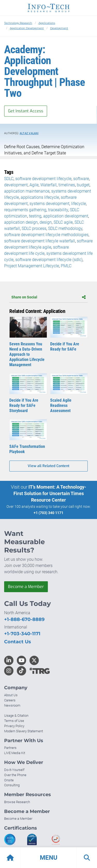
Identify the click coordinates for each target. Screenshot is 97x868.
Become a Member (26, 587)
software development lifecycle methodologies (46, 235)
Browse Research (17, 802)
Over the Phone (15, 775)
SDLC (9, 179)
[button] (48, 858)
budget (83, 185)
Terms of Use (14, 721)
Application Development (27, 28)
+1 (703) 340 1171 (48, 513)
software (81, 179)
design (46, 222)
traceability (58, 210)
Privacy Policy (14, 726)
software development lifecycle (43, 179)
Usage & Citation (16, 716)
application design (21, 222)
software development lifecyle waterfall (40, 241)
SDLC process (34, 228)
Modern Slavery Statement (24, 731)
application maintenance (27, 191)
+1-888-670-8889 (24, 619)
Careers (10, 700)
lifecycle (79, 204)
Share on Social (48, 297)
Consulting (12, 785)
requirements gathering (25, 210)
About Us (11, 695)
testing (35, 216)
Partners (10, 748)
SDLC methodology (65, 228)
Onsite (9, 780)
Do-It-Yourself (14, 770)
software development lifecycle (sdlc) (49, 260)
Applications (47, 23)
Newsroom (12, 705)
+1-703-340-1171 (22, 634)
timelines (67, 185)
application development (66, 216)
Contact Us (18, 642)
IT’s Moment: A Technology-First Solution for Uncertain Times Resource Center (50, 493)
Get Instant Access (26, 111)
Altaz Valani (29, 133)
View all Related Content (48, 466)
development (16, 185)
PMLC (66, 266)
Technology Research (18, 23)
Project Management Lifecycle (32, 266)
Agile (34, 185)
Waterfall (48, 185)
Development (59, 28)
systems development (49, 204)
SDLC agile (63, 222)
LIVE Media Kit (15, 753)
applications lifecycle (40, 197)
